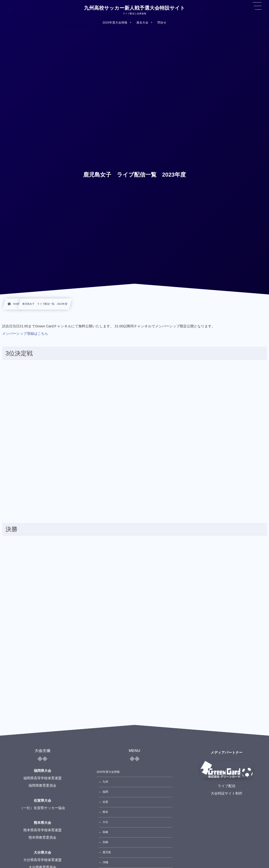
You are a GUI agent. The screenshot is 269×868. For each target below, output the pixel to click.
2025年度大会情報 (108, 772)
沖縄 (105, 862)
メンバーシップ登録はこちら (25, 334)
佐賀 (105, 802)
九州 (105, 782)
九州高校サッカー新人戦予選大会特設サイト (134, 8)
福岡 (105, 792)
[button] (257, 6)
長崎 (105, 832)
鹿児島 (107, 852)
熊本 (105, 812)
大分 (105, 822)
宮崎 (105, 842)
